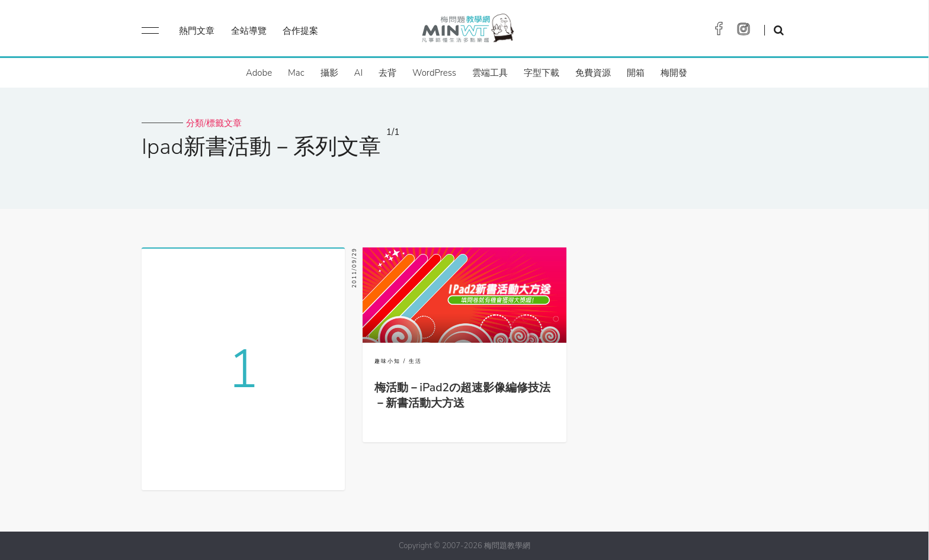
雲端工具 (490, 73)
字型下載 (542, 73)
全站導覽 (249, 31)
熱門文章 (197, 31)
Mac (296, 73)
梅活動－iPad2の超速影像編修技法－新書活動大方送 (462, 395)
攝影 (329, 73)
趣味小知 (387, 361)
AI (359, 73)
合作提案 (300, 31)
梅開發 (674, 73)
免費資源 (593, 73)
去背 (387, 73)
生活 (415, 361)
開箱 (636, 73)
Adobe (259, 73)
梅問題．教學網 (467, 31)
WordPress (434, 73)
